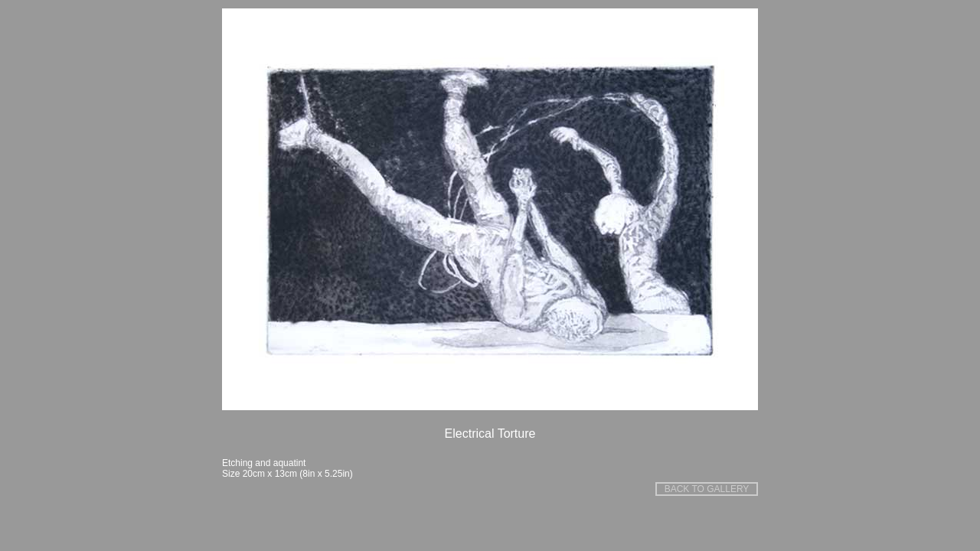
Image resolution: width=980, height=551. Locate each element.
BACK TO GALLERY (707, 489)
